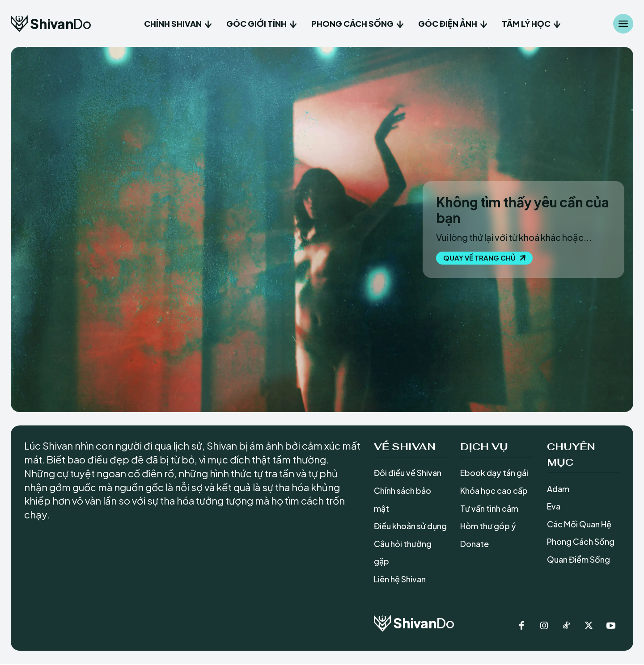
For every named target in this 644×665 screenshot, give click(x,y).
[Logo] (51, 23)
